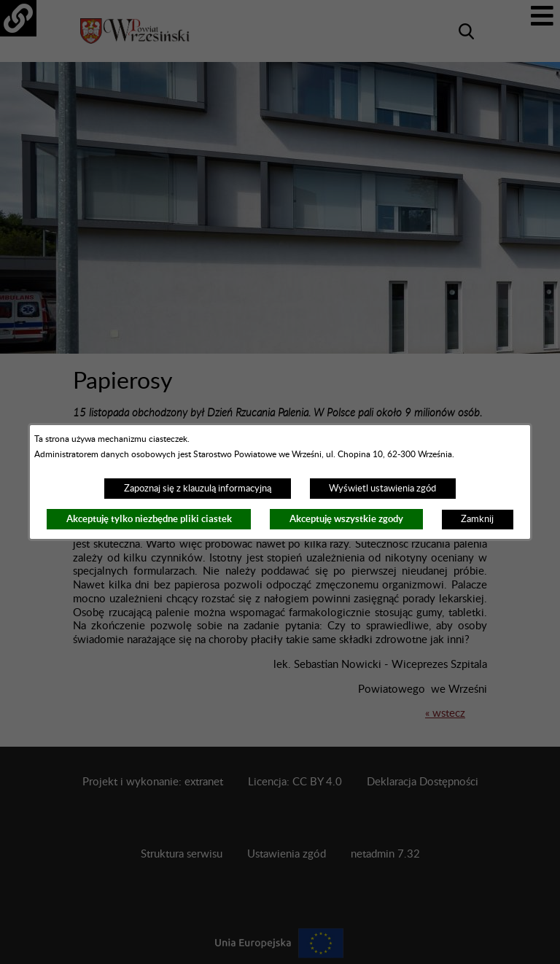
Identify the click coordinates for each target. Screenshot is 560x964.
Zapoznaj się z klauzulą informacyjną (198, 489)
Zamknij (477, 519)
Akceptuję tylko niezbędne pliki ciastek (149, 519)
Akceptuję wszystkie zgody (346, 519)
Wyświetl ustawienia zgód (382, 489)
